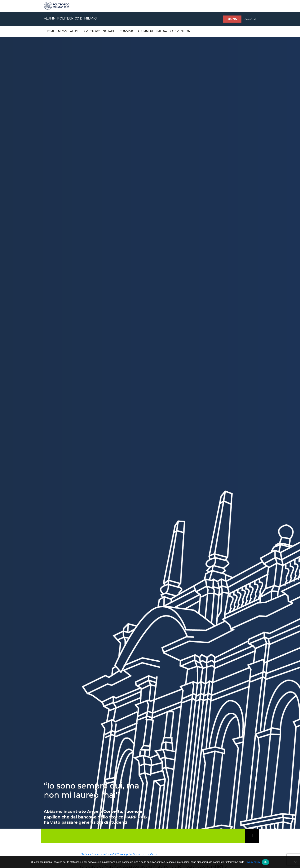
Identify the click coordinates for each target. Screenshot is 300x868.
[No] (295, 862)
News (62, 31)
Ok (265, 862)
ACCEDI (250, 19)
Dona (232, 19)
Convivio (127, 31)
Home (50, 31)
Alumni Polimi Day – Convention (164, 31)
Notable (110, 31)
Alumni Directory (85, 31)
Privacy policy (252, 862)
